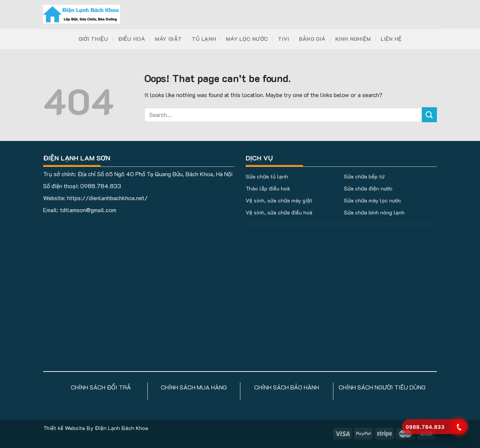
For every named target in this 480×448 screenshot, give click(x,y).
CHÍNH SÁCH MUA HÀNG (194, 387)
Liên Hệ (391, 39)
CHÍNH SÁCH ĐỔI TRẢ (101, 387)
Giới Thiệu (93, 39)
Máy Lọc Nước (247, 39)
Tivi (283, 39)
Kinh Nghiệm (353, 39)
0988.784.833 (101, 186)
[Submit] (429, 115)
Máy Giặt (168, 39)
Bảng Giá (312, 39)
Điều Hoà (132, 39)
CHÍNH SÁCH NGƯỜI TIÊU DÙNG (382, 387)
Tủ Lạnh (204, 39)
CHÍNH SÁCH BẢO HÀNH (287, 387)
